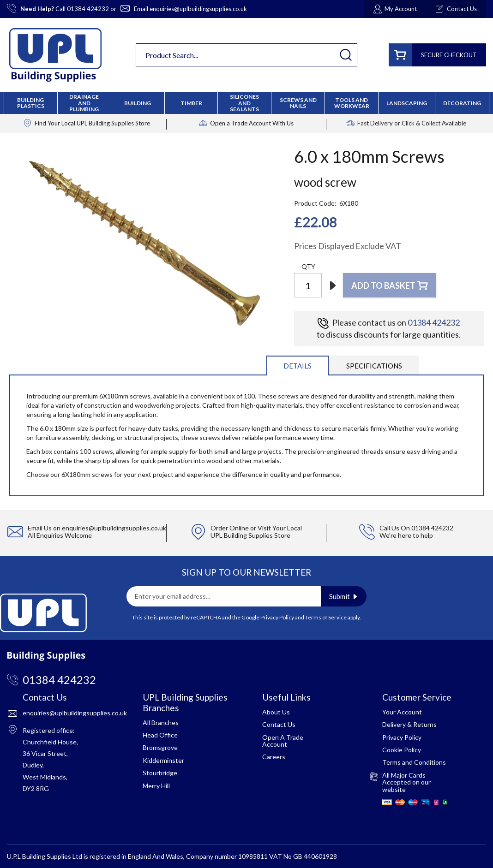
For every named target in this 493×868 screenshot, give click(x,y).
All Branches (161, 722)
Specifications (374, 366)
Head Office (160, 735)
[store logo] (55, 55)
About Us (276, 712)
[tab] (298, 365)
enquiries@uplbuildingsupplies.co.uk (198, 9)
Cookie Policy (402, 750)
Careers (274, 757)
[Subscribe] (344, 596)
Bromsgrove (160, 747)
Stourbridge (160, 773)
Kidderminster (163, 760)
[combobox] (246, 55)
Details (298, 366)
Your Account (402, 712)
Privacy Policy (277, 617)
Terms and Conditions (414, 762)
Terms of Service (326, 617)
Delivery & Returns (409, 724)
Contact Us (279, 724)
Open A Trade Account (283, 741)
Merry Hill (156, 786)
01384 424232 (88, 9)
